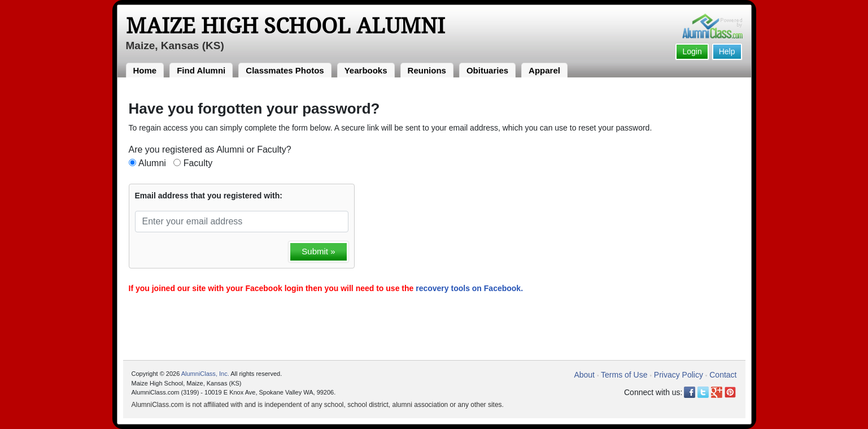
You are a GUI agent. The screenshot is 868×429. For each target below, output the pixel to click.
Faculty (198, 163)
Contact (723, 375)
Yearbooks (366, 70)
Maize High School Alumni (285, 26)
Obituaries (487, 70)
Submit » (318, 251)
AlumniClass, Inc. (205, 374)
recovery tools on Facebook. (469, 288)
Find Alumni (201, 70)
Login (692, 51)
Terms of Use (624, 375)
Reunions (427, 70)
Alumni (152, 163)
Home (145, 70)
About (584, 375)
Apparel (544, 70)
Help (727, 51)
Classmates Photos (285, 70)
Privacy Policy (679, 375)
